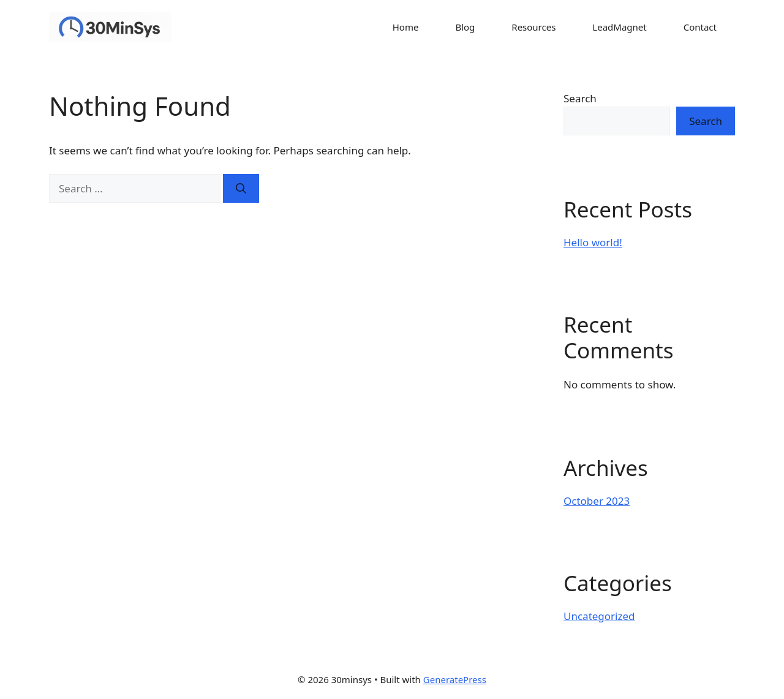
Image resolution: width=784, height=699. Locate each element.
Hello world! (593, 242)
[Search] (241, 189)
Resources (533, 27)
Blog (465, 27)
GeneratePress (455, 679)
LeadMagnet (619, 27)
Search (580, 98)
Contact (700, 27)
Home (406, 27)
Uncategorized (599, 616)
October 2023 (597, 501)
